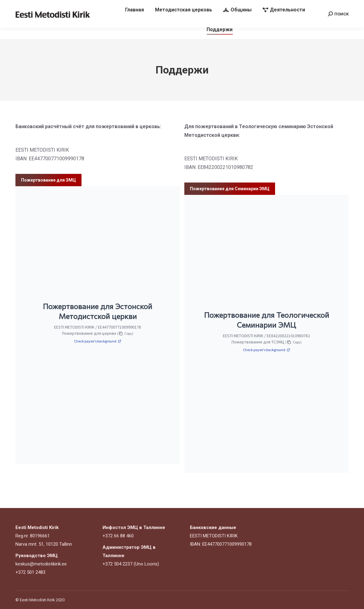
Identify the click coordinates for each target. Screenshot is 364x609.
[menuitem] (134, 21)
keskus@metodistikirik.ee (236, 6)
